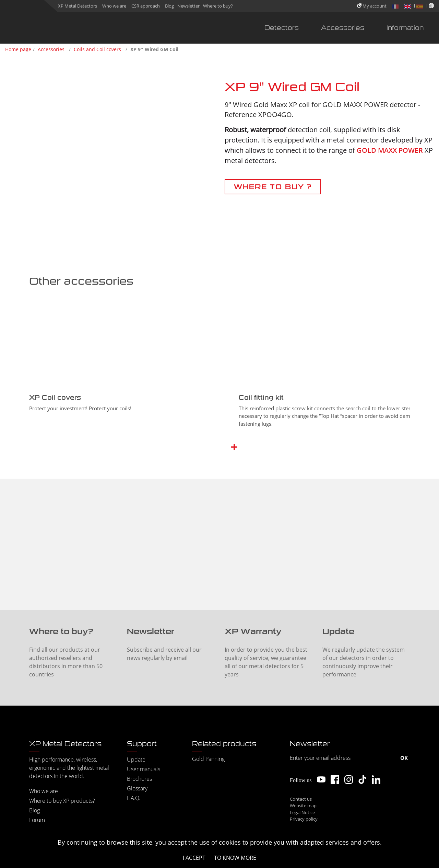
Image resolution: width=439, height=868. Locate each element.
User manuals (144, 769)
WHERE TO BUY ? (273, 187)
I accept (194, 858)
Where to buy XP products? (62, 801)
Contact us (301, 799)
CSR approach (146, 6)
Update (136, 759)
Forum (37, 820)
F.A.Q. (134, 798)
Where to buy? (218, 6)
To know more (235, 858)
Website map (303, 806)
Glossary (137, 788)
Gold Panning (208, 759)
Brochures (139, 779)
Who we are (114, 6)
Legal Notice (302, 812)
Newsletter (188, 6)
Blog (169, 6)
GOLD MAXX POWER (390, 150)
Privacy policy (304, 819)
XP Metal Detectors (78, 6)
